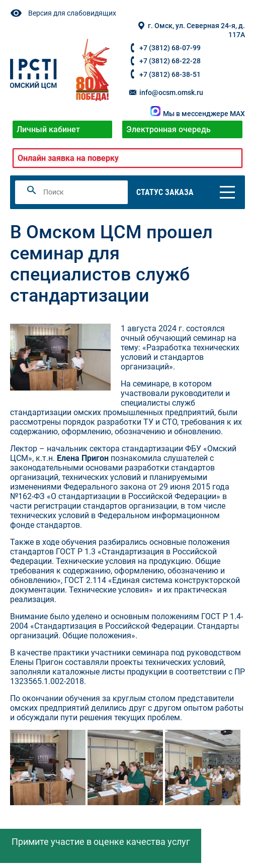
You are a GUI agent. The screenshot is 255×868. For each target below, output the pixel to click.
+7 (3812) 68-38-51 (170, 75)
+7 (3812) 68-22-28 (170, 61)
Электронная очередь (168, 129)
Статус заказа (165, 192)
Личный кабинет (48, 129)
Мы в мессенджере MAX (198, 114)
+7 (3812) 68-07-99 (170, 48)
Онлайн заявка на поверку (68, 158)
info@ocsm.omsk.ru (165, 93)
